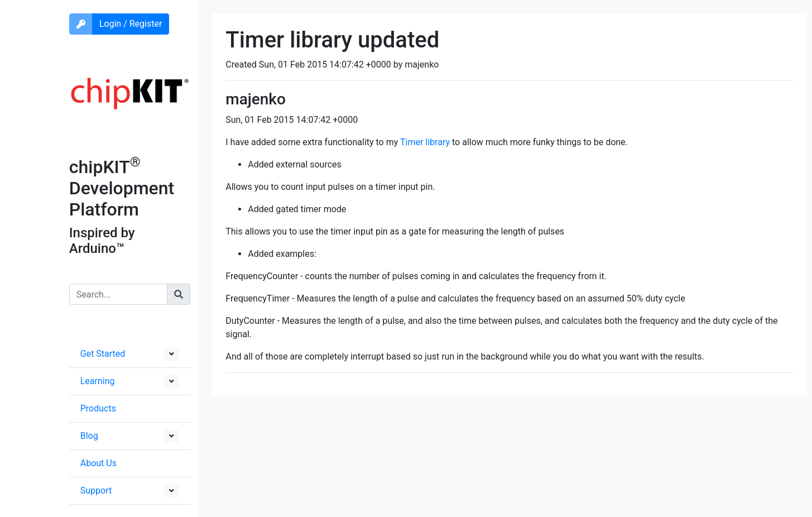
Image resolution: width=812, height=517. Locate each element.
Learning (98, 381)
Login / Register (131, 24)
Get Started (103, 354)
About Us (99, 463)
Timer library (425, 142)
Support (96, 490)
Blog (89, 436)
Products (98, 408)
